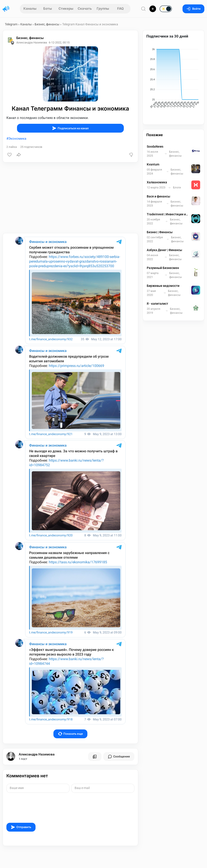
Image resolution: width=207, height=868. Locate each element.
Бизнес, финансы (47, 24)
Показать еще (71, 734)
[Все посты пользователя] (95, 757)
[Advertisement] (70, 198)
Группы (103, 8)
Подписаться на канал (70, 128)
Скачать (85, 8)
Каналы (30, 8)
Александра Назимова (37, 754)
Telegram (11, 24)
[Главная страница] (6, 9)
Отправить (21, 827)
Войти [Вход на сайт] (193, 9)
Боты (48, 8)
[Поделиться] (19, 155)
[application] (173, 79)
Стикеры (66, 8)
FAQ (120, 8)
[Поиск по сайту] (143, 9)
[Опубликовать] (153, 9)
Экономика (17, 139)
